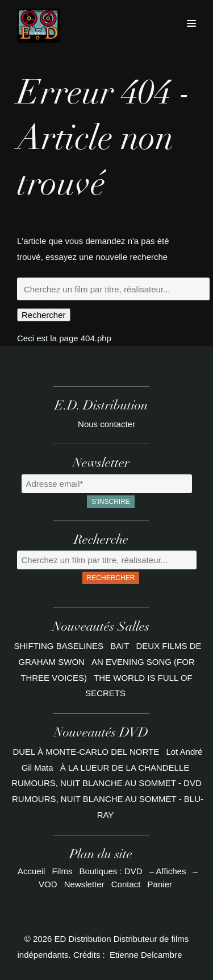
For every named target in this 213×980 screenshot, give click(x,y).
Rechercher (44, 315)
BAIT (121, 646)
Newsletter (84, 884)
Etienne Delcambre (146, 955)
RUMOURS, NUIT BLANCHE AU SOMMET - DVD (106, 783)
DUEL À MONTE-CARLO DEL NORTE (86, 752)
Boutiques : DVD (111, 871)
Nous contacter (106, 424)
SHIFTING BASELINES (60, 646)
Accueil (31, 871)
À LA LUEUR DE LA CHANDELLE (125, 768)
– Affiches (168, 871)
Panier (160, 884)
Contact (126, 884)
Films (62, 871)
